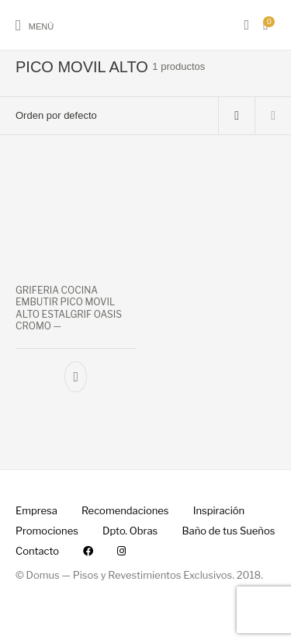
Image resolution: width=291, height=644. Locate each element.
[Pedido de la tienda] (109, 116)
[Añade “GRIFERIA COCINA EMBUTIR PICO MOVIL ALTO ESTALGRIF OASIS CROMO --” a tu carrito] (76, 377)
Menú (42, 26)
